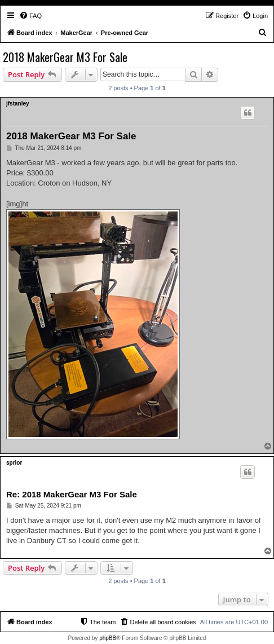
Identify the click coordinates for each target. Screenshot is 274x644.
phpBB (108, 638)
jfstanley (18, 103)
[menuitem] (30, 16)
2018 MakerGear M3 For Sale (65, 57)
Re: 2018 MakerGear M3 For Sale (72, 494)
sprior (14, 463)
